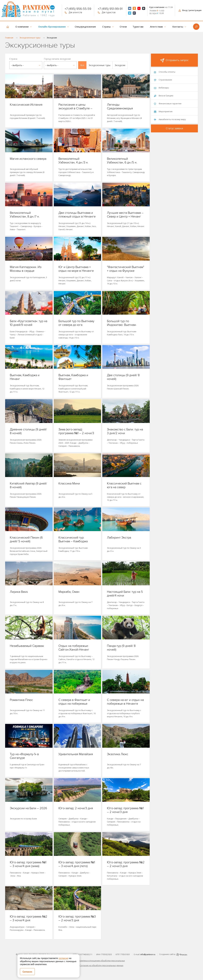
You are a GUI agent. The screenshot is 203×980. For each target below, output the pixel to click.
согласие (63, 958)
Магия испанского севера (28, 159)
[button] (82, 65)
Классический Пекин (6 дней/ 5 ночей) (26, 539)
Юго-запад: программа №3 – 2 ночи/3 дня (77, 918)
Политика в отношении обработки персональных (101, 961)
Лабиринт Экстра (119, 538)
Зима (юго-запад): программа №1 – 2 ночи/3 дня (76, 433)
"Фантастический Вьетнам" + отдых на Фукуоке (126, 269)
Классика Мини (69, 484)
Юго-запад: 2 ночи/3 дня (76, 808)
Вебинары (161, 88)
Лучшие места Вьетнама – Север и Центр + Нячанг (125, 215)
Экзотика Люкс (118, 754)
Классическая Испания (26, 105)
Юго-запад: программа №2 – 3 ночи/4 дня (29, 918)
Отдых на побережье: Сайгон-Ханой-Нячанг (74, 648)
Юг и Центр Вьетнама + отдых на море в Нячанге (76, 269)
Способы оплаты (165, 72)
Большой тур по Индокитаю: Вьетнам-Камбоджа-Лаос (122, 325)
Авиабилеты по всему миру (170, 119)
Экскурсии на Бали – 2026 (28, 808)
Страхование (163, 80)
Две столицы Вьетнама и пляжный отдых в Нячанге (77, 215)
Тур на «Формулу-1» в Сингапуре (24, 756)
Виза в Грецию (164, 96)
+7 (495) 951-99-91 (110, 9)
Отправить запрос (174, 60)
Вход (190, 10)
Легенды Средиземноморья (120, 107)
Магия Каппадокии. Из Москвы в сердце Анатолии (26, 271)
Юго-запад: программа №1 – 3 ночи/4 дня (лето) (77, 864)
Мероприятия (163, 111)
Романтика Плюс (21, 700)
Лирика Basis (19, 592)
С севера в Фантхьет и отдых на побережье (74, 702)
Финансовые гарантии (168, 103)
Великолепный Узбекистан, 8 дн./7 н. (25, 215)
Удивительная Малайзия (76, 754)
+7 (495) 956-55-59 (78, 9)
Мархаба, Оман (69, 592)
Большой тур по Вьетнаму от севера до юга (76, 323)
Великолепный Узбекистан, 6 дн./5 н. (122, 161)
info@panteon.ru (148, 954)
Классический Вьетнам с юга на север (124, 485)
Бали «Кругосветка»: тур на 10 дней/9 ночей (29, 323)
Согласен (27, 972)
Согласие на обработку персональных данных (101, 965)
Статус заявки (174, 128)
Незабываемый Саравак (27, 646)
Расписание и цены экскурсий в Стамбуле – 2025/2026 (75, 108)
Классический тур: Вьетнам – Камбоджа (73, 539)
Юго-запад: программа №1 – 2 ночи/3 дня (125, 810)
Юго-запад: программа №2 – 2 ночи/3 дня (126, 864)
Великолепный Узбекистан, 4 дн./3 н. (73, 161)
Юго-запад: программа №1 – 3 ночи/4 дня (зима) (28, 864)
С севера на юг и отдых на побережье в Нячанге (125, 702)
